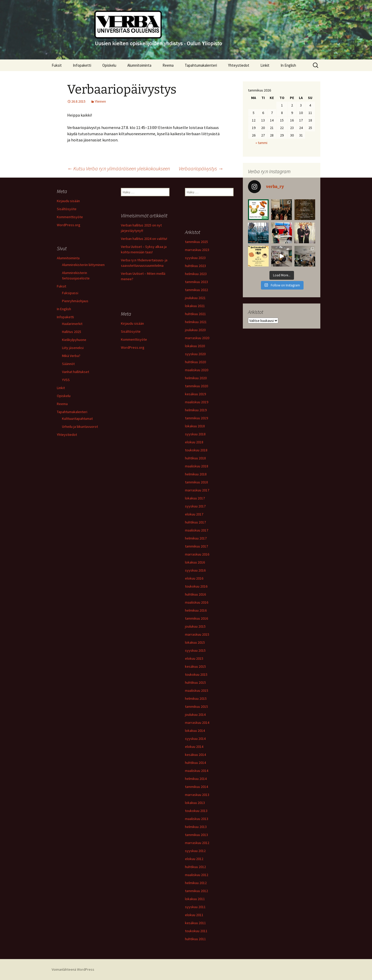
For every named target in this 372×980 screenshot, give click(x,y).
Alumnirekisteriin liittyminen (83, 265)
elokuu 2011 (194, 915)
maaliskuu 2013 (197, 819)
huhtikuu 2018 (195, 458)
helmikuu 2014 (196, 779)
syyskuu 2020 (195, 354)
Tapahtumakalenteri (201, 65)
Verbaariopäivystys (201, 168)
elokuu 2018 (194, 442)
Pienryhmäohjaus (75, 301)
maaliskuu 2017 (197, 530)
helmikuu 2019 (196, 410)
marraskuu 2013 (197, 795)
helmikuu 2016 (196, 610)
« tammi (261, 143)
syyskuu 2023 (195, 258)
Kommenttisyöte (70, 217)
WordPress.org (69, 225)
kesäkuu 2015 (195, 666)
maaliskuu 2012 (197, 875)
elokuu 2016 (194, 578)
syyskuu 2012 (195, 851)
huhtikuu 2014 (195, 763)
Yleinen (100, 101)
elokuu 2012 (194, 859)
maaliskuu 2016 (197, 602)
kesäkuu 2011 (195, 923)
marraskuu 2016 (197, 554)
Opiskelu (109, 65)
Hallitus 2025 (72, 332)
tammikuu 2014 (196, 787)
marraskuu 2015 (197, 634)
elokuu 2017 (194, 514)
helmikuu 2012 (196, 883)
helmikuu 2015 (196, 698)
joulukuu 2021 (195, 298)
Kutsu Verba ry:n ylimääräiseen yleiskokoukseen (119, 168)
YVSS (66, 380)
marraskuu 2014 (197, 723)
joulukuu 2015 (195, 626)
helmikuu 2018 (196, 474)
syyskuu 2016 (195, 570)
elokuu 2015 (194, 658)
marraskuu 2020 (197, 338)
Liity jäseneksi (73, 348)
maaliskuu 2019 (197, 402)
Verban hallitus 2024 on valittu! (144, 239)
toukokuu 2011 (196, 931)
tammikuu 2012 (196, 891)
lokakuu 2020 (195, 346)
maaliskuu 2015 (197, 690)
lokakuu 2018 (195, 426)
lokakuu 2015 (195, 642)
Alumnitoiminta (139, 65)
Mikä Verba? (71, 356)
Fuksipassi (70, 293)
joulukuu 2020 (195, 330)
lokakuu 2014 (195, 731)
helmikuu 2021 (196, 322)
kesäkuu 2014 (195, 755)
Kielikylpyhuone (74, 340)
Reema (168, 65)
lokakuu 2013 (195, 803)
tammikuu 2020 (196, 386)
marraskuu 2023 (197, 250)
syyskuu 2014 (195, 739)
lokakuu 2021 (195, 306)
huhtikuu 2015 (195, 682)
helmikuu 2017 (196, 538)
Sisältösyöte (67, 209)
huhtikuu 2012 (195, 867)
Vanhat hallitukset (76, 372)
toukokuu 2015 (196, 674)
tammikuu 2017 (196, 546)
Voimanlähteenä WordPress (73, 969)
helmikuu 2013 (196, 827)
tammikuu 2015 (196, 706)
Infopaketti (82, 65)
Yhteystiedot (239, 65)
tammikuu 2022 (196, 290)
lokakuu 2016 (195, 562)
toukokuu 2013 (196, 811)
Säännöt (68, 364)
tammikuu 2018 (196, 482)
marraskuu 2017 (197, 490)
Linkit (265, 65)
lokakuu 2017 (195, 498)
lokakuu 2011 (195, 899)
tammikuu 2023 (196, 282)
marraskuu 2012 (197, 843)
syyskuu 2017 (195, 506)
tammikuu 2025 (196, 242)
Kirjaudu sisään (68, 201)
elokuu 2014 (194, 747)
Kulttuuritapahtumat (77, 419)
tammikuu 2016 (196, 618)
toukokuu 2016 (196, 586)
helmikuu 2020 (196, 378)
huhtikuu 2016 (195, 594)
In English (288, 65)
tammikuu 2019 (196, 418)
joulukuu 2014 (195, 715)
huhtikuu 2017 (195, 522)
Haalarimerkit (72, 324)
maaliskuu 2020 (197, 370)
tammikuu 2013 (196, 835)
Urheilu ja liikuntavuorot (80, 427)
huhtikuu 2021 (195, 314)
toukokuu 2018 (196, 450)
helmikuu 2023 (196, 274)
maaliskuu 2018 (197, 466)
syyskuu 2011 (195, 907)
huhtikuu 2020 (195, 362)
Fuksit (57, 65)
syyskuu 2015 (195, 650)
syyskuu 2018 (195, 434)
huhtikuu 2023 (195, 266)
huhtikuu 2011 (195, 939)
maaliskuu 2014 (197, 771)
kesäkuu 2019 (195, 394)
